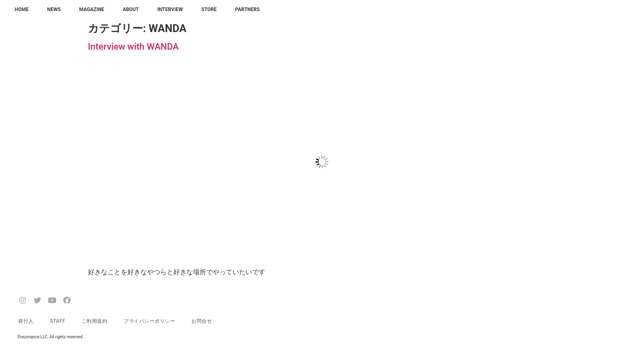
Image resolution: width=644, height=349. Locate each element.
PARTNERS (248, 9)
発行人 (26, 321)
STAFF (58, 321)
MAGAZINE (92, 9)
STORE (209, 9)
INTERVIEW (170, 9)
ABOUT (131, 9)
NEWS (54, 9)
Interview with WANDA (133, 47)
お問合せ (202, 321)
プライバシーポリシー (149, 321)
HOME (22, 9)
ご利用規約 (95, 321)
